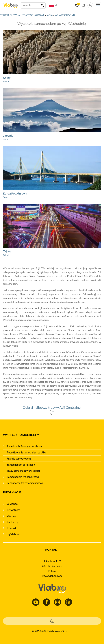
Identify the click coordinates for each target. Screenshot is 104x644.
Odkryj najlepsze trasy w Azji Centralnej (52, 407)
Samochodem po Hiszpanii (21, 465)
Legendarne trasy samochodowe (25, 483)
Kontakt (11, 528)
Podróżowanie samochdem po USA (26, 452)
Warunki (12, 516)
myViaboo (13, 534)
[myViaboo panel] (90, 5)
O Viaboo (12, 504)
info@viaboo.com (52, 576)
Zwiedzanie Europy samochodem (25, 446)
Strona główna (10, 15)
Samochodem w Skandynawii (23, 477)
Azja (50, 15)
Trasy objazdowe (33, 15)
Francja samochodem (19, 459)
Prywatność (14, 510)
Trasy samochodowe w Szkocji (24, 471)
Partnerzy (13, 522)
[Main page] (11, 5)
